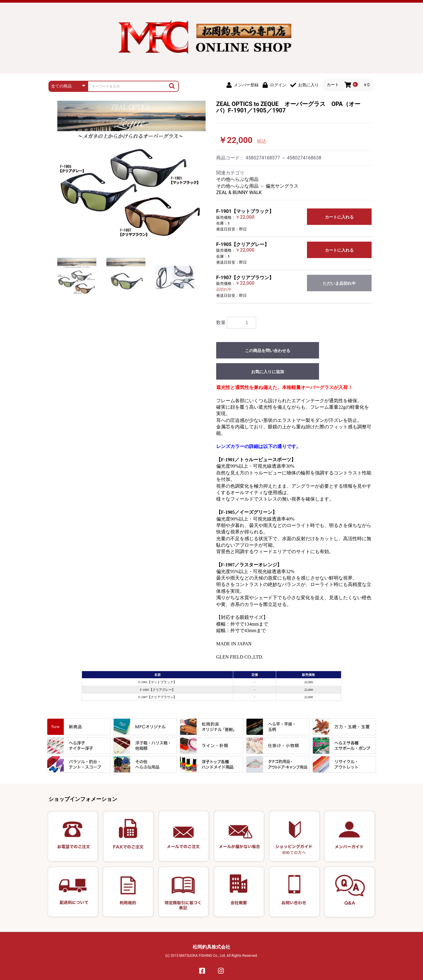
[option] (131, 175)
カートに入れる (339, 217)
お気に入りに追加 (268, 372)
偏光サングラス (282, 186)
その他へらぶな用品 (237, 179)
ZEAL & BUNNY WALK (239, 192)
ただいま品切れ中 (339, 283)
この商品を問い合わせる (268, 351)
